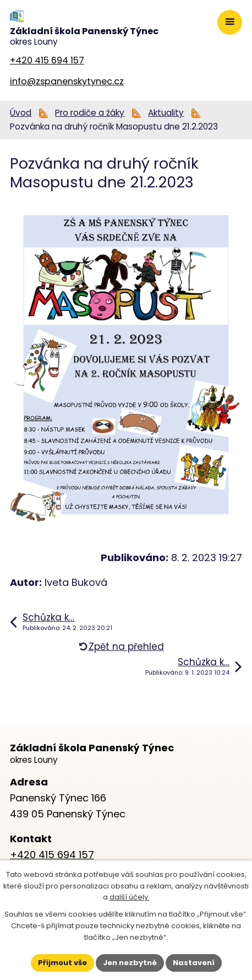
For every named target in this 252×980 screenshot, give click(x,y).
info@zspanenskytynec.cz (67, 81)
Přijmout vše (62, 963)
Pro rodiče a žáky (90, 113)
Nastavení (194, 963)
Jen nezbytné (130, 963)
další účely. (130, 897)
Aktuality (166, 113)
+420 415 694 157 (47, 60)
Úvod (21, 113)
